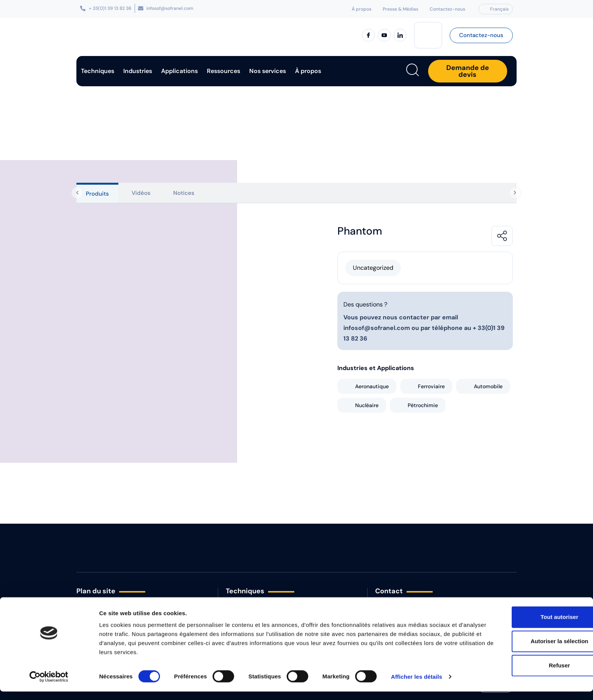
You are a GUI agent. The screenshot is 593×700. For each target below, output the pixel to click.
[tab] (97, 193)
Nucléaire (367, 405)
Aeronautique (372, 386)
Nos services (268, 71)
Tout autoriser (530, 625)
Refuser (530, 674)
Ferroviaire (431, 386)
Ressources (224, 71)
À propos (362, 9)
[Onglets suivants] (517, 193)
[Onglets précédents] (75, 193)
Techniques (98, 71)
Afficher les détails (417, 685)
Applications (179, 71)
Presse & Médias (401, 9)
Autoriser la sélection (530, 649)
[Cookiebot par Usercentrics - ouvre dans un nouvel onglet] (49, 685)
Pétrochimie (423, 405)
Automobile (488, 386)
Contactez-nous (447, 9)
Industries (138, 71)
